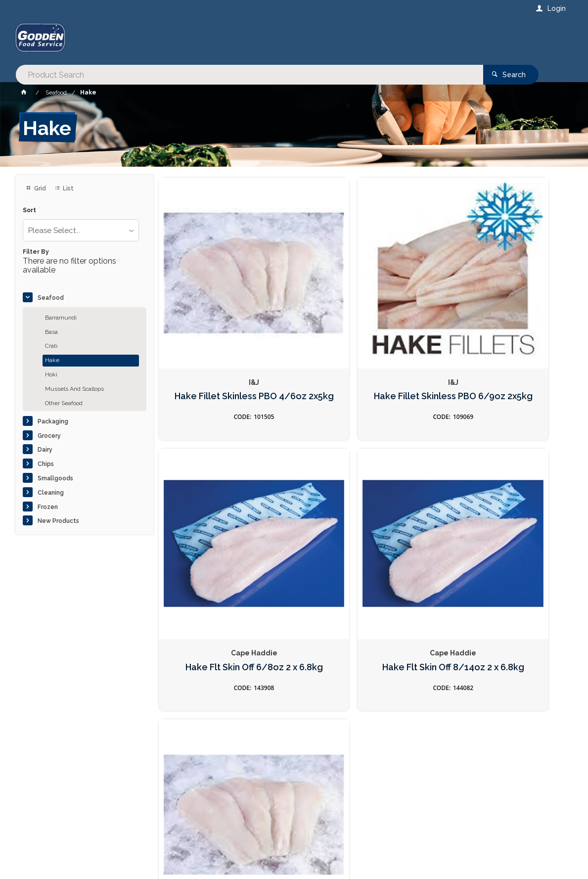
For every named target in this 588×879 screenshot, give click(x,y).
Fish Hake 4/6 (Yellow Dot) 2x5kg (364, 549)
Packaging (53, 421)
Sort (29, 210)
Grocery (49, 436)
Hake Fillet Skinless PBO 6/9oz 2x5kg (364, 338)
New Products (58, 521)
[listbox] (81, 230)
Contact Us (42, 817)
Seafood (51, 298)
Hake (52, 360)
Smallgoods (55, 478)
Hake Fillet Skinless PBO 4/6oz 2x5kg (224, 338)
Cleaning (51, 493)
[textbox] (254, 40)
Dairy (45, 450)
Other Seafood (64, 403)
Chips (46, 464)
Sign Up (524, 658)
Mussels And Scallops (74, 389)
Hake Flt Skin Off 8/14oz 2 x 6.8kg (224, 549)
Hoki (51, 374)
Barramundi (61, 318)
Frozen (48, 507)
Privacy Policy (342, 679)
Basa (51, 332)
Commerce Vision (72, 854)
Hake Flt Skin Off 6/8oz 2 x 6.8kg (503, 338)
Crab (51, 346)
